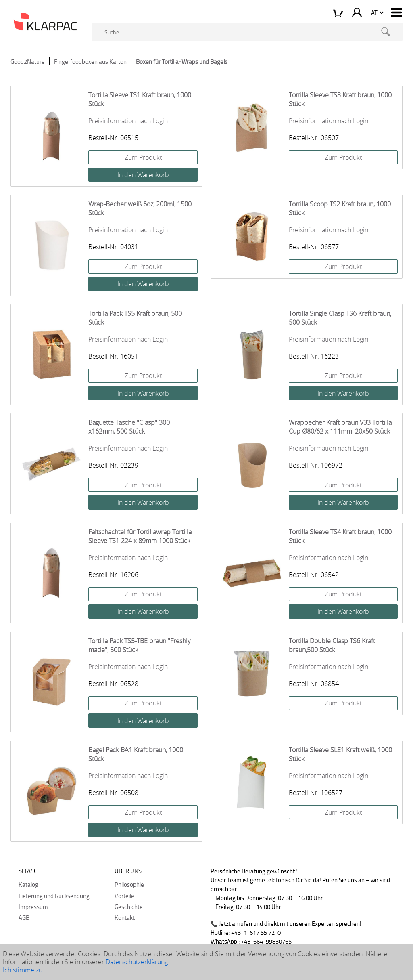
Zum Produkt (143, 157)
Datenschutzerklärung (137, 962)
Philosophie (129, 884)
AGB (24, 917)
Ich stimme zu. (23, 970)
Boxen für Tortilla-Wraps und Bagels (182, 61)
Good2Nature (28, 61)
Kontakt (125, 917)
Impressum (33, 907)
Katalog (28, 884)
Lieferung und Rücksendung (54, 896)
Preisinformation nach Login (128, 121)
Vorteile (124, 896)
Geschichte (129, 907)
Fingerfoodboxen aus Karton (90, 61)
